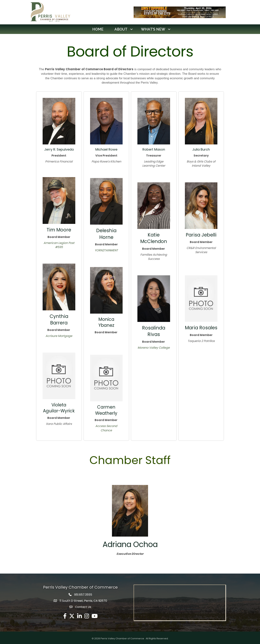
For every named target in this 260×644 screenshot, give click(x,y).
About (121, 29)
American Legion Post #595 (59, 245)
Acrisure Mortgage (59, 336)
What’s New (153, 29)
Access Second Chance (106, 428)
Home (98, 29)
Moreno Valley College (154, 347)
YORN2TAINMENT (106, 250)
